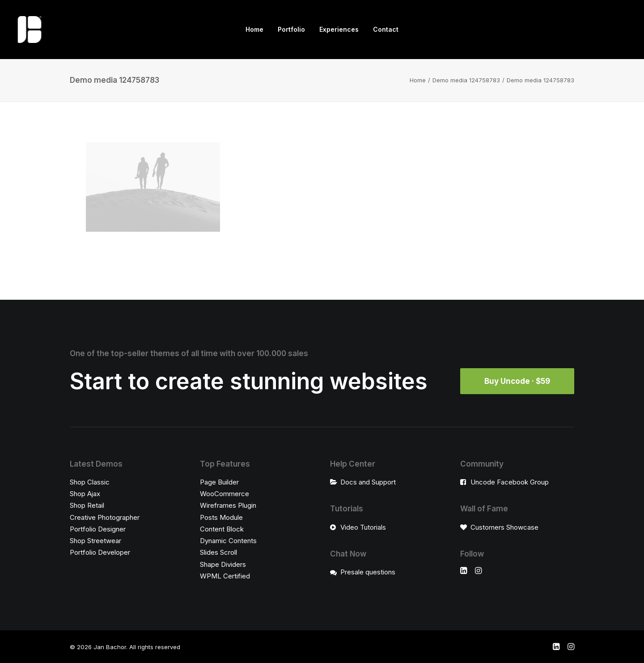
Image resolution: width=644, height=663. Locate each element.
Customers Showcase (504, 527)
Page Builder (219, 482)
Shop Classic (90, 482)
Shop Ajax (85, 494)
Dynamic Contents (228, 541)
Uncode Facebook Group (510, 482)
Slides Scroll (218, 552)
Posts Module (221, 517)
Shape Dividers (223, 564)
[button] (464, 572)
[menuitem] (254, 30)
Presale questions (368, 572)
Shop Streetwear (95, 541)
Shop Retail (87, 505)
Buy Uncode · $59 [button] (517, 381)
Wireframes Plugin (228, 505)
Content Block (222, 529)
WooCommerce (225, 494)
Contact (386, 29)
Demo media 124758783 (466, 80)
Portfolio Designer (98, 529)
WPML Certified (225, 576)
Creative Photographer (105, 517)
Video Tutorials (363, 527)
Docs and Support (368, 482)
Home (254, 29)
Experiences (339, 29)
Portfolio (291, 29)
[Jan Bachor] (30, 30)
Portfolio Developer (100, 552)
